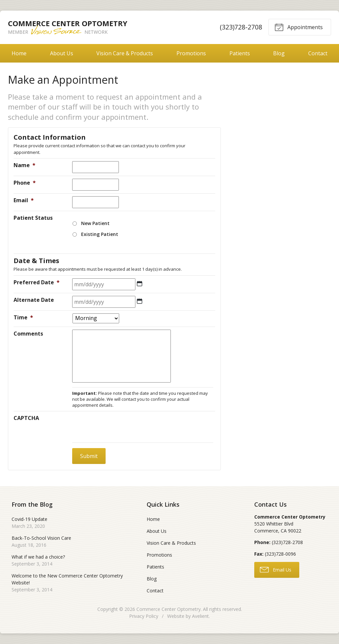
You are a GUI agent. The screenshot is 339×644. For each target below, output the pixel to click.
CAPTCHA (26, 418)
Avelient (200, 616)
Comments (28, 334)
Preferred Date (37, 282)
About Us (62, 53)
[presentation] (122, 427)
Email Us (276, 569)
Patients (240, 53)
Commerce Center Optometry (169, 609)
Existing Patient (100, 234)
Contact (155, 591)
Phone (25, 183)
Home (19, 53)
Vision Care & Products (125, 53)
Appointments (299, 27)
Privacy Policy (144, 616)
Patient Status (33, 218)
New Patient (95, 223)
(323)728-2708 (241, 27)
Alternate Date (34, 300)
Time (23, 317)
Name (24, 165)
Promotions (191, 53)
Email (24, 200)
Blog (279, 53)
